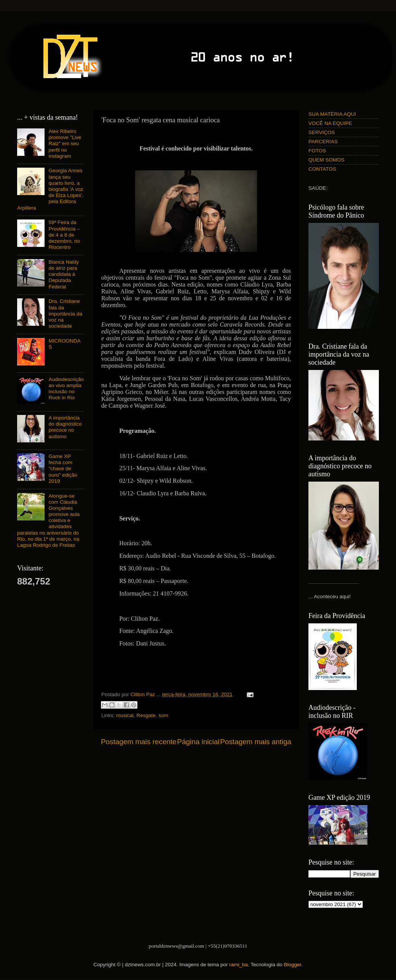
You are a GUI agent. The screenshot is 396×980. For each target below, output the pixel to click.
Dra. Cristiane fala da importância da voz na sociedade (65, 314)
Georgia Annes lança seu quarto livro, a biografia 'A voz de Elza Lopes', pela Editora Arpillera (50, 189)
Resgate (146, 715)
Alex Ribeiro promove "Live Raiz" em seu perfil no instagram (65, 144)
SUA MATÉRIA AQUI (332, 114)
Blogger (292, 965)
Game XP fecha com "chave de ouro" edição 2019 (63, 469)
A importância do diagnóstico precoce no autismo (65, 427)
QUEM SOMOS (327, 160)
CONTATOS (322, 169)
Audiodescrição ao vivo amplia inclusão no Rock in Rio (66, 389)
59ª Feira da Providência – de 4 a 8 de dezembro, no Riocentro (64, 235)
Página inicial (198, 742)
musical (125, 715)
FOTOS (317, 151)
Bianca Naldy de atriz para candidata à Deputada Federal (64, 274)
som (163, 715)
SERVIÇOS (322, 132)
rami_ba (239, 965)
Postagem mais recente (139, 742)
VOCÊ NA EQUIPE (330, 123)
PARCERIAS (323, 142)
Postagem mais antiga (256, 742)
